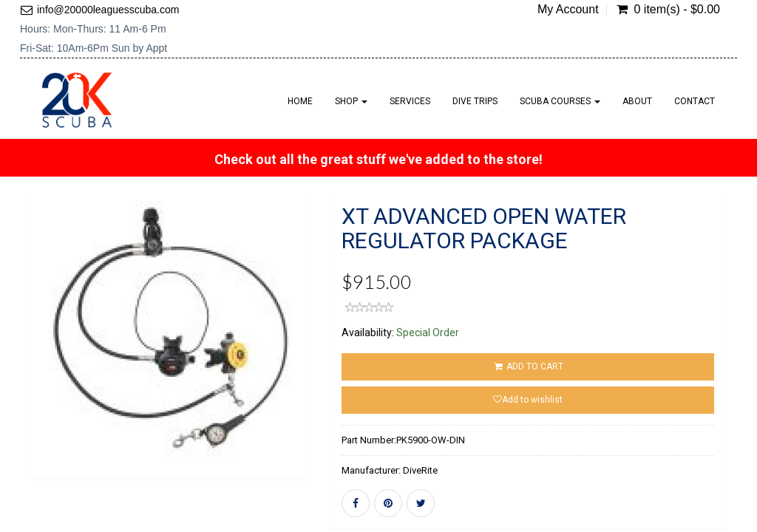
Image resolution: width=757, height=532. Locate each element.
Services (410, 101)
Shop (351, 101)
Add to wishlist (528, 400)
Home (300, 101)
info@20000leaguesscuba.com (108, 10)
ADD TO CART (527, 366)
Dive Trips (475, 101)
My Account (568, 10)
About (637, 101)
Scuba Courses (560, 101)
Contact (695, 101)
